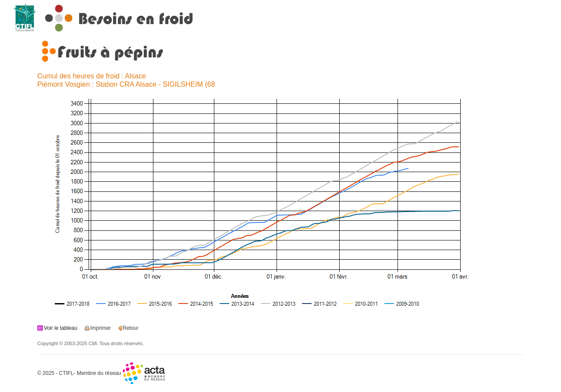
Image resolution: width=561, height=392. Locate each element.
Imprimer (101, 328)
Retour (131, 328)
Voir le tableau (60, 328)
